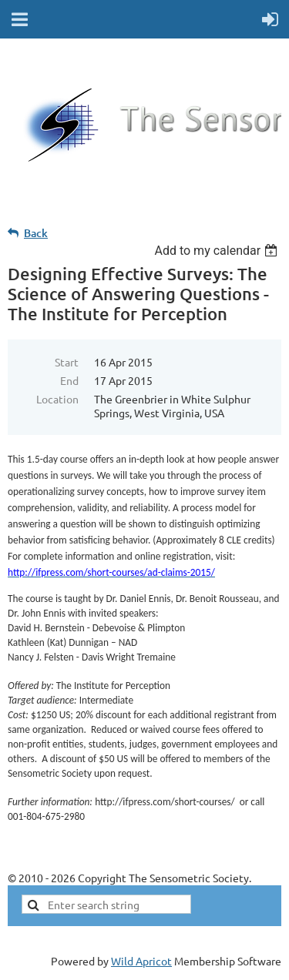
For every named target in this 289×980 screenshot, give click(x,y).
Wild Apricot (141, 961)
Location (57, 399)
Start (67, 362)
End (69, 380)
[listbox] (218, 251)
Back (36, 233)
